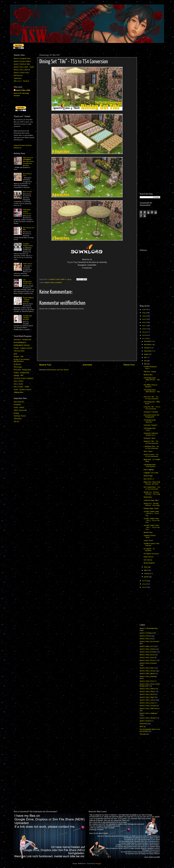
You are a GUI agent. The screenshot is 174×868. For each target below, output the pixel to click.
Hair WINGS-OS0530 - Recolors (151, 386)
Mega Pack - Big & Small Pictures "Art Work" (152, 483)
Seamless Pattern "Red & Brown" (151, 545)
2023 (144, 319)
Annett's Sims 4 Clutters (148, 649)
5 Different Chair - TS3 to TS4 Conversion (151, 447)
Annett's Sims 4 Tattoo (148, 700)
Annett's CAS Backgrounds (149, 628)
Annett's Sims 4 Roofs (147, 694)
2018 (144, 335)
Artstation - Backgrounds (23, 340)
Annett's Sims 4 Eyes (147, 658)
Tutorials (143, 734)
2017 (144, 338)
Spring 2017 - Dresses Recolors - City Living (152, 493)
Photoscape (18, 367)
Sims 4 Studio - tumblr (21, 387)
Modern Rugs (148, 476)
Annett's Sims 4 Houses (148, 671)
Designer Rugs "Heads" (151, 508)
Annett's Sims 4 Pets (147, 681)
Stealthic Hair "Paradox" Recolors (27, 318)
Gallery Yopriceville (20, 410)
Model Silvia (148, 497)
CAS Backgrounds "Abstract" (150, 421)
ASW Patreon (18, 75)
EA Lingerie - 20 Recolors (149, 550)
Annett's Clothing (146, 633)
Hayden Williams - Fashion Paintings (28, 300)
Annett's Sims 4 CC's (147, 646)
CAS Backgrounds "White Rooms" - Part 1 (152, 392)
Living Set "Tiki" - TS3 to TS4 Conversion (152, 408)
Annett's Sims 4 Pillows (148, 689)
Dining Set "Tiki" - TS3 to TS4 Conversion (151, 442)
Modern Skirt (148, 375)
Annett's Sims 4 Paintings (148, 677)
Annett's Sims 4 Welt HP (22, 70)
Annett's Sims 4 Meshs (147, 674)
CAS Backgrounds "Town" (150, 429)
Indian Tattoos (149, 557)
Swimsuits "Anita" (150, 438)
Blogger (98, 864)
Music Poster (27, 192)
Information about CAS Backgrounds (151, 416)
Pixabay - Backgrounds (22, 373)
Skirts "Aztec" (148, 451)
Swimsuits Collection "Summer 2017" (151, 434)
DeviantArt (17, 405)
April (146, 567)
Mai (146, 364)
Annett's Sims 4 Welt (23, 90)
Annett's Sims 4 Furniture (53, 283)
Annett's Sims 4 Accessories (149, 642)
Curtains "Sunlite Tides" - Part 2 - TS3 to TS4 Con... (152, 520)
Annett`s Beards (145, 721)
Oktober (147, 348)
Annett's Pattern (145, 636)
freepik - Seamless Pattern (23, 348)
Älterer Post (129, 365)
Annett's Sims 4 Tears (147, 703)
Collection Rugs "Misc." (152, 500)
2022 (144, 322)
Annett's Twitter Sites (21, 73)
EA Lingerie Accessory (151, 554)
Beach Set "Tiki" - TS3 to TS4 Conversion (151, 398)
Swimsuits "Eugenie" (151, 425)
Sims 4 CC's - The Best (21, 81)
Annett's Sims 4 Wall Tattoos (150, 709)
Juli (145, 357)
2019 (144, 332)
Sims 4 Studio (18, 384)
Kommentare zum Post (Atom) (58, 370)
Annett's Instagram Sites (22, 58)
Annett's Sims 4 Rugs (147, 697)
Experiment (18, 78)
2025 (144, 313)
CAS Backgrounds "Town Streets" (150, 466)
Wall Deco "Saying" (150, 372)
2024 (144, 316)
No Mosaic (17, 364)
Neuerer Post (45, 365)
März (146, 570)
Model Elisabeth (149, 563)
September (148, 351)
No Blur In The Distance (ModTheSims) (22, 360)
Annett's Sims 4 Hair (147, 668)
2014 (144, 587)
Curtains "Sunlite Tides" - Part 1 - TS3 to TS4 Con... (152, 527)
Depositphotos (19, 402)
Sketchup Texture (20, 416)
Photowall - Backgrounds (22, 370)
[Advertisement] (150, 86)
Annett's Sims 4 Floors (147, 660)
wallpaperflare (19, 392)
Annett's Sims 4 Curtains (148, 652)
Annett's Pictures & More (22, 61)
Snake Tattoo (28, 264)
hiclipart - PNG (19, 357)
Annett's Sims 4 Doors (147, 655)
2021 (144, 326)
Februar (147, 574)
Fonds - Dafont (19, 407)
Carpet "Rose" (149, 541)
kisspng (16, 413)
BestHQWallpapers (20, 342)
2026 (144, 310)
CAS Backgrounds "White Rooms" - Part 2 (152, 380)
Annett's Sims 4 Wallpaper (149, 713)
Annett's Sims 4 (145, 639)
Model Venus (148, 532)
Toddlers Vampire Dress (28, 245)
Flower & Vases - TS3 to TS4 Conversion (151, 455)
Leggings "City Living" (151, 473)
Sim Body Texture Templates (24, 378)
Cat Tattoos (148, 560)
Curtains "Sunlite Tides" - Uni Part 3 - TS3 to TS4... (152, 513)
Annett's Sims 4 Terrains (148, 706)
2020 (144, 329)
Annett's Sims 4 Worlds (148, 718)
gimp (15, 354)
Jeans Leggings (149, 470)
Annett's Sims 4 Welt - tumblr (24, 67)
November (148, 345)
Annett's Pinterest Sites (22, 64)
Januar (146, 577)
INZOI (141, 727)
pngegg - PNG (18, 375)
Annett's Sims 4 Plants (147, 692)
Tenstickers (18, 419)
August (147, 354)
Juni (145, 361)
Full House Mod (19, 351)
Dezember (148, 341)
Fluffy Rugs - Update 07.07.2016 (27, 212)
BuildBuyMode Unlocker (22, 345)
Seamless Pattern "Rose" (150, 536)
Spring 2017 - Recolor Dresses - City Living (152, 504)
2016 (144, 581)
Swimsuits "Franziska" (151, 412)
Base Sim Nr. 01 (149, 479)
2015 (144, 584)
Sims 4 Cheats (19, 381)
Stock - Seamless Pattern (23, 390)
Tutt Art (16, 422)
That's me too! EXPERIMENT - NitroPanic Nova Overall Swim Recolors (28, 161)
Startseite (87, 365)
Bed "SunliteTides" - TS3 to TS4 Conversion (152, 488)
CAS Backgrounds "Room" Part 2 (28, 282)
